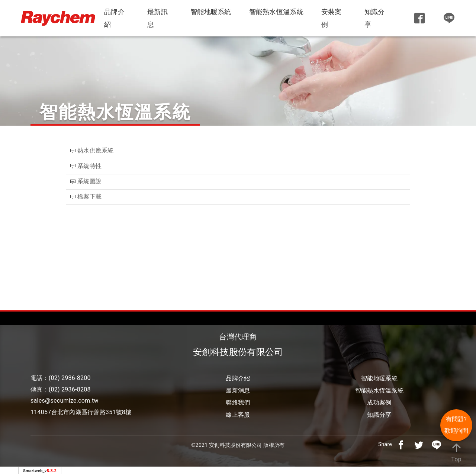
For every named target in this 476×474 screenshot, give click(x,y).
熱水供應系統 (96, 150)
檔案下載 (90, 196)
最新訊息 (157, 18)
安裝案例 (332, 18)
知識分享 (375, 18)
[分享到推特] (419, 444)
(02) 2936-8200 (70, 378)
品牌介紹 (114, 18)
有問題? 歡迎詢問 (456, 425)
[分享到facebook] (401, 444)
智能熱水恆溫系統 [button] (276, 12)
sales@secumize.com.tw (65, 401)
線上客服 (238, 415)
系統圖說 (89, 181)
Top (456, 452)
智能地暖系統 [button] (211, 12)
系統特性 (89, 166)
